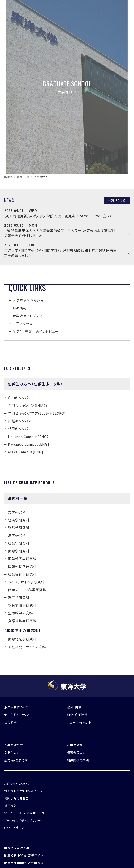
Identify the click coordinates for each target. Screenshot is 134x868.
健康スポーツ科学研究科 (27, 590)
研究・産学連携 (77, 715)
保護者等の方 (76, 753)
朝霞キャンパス (20, 429)
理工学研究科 (19, 597)
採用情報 (11, 806)
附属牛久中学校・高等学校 (22, 863)
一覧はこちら (117, 200)
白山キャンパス (20, 398)
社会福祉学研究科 (22, 574)
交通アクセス (22, 324)
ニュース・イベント (79, 722)
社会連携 (11, 722)
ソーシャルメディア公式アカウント (27, 813)
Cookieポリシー (16, 828)
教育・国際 (23, 177)
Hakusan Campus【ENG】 (28, 437)
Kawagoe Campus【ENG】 (29, 444)
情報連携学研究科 (22, 566)
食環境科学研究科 (22, 621)
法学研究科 (17, 535)
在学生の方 (75, 745)
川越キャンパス (20, 421)
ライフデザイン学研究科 (26, 582)
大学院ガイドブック (27, 316)
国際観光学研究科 (22, 559)
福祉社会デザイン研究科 (27, 647)
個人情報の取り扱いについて (24, 791)
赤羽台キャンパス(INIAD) (28, 405)
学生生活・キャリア (17, 715)
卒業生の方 (12, 753)
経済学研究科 (19, 520)
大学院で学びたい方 (28, 300)
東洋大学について (16, 707)
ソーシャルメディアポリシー (23, 820)
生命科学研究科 (21, 613)
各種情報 (20, 308)
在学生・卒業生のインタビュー (35, 331)
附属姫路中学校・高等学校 (22, 855)
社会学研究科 (19, 543)
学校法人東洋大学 (17, 848)
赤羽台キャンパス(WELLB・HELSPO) (37, 413)
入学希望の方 (14, 745)
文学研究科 (17, 512)
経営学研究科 (19, 528)
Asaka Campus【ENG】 (26, 452)
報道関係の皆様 (78, 760)
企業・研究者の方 (16, 760)
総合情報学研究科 (22, 605)
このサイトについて (17, 784)
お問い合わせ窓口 (17, 798)
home (8, 177)
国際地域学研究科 (22, 639)
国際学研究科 (19, 551)
